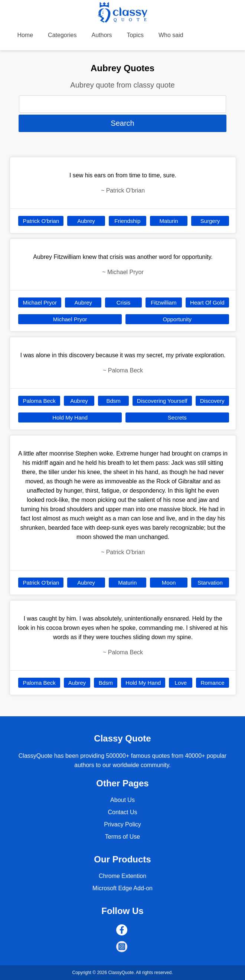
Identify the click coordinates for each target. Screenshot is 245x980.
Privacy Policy (122, 824)
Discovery (212, 401)
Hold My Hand (70, 417)
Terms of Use (122, 837)
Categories (62, 35)
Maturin (169, 221)
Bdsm (113, 401)
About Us (122, 800)
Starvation (210, 583)
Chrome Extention (122, 876)
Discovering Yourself (162, 401)
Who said (171, 35)
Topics (135, 35)
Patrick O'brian (41, 221)
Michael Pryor (40, 302)
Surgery (210, 221)
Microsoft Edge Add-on (122, 888)
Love (181, 683)
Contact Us (122, 812)
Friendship (127, 221)
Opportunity (177, 319)
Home (25, 35)
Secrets (177, 417)
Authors (102, 35)
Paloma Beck (39, 401)
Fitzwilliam (164, 302)
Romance (212, 683)
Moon (169, 583)
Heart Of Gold (207, 302)
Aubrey (86, 221)
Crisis (124, 302)
